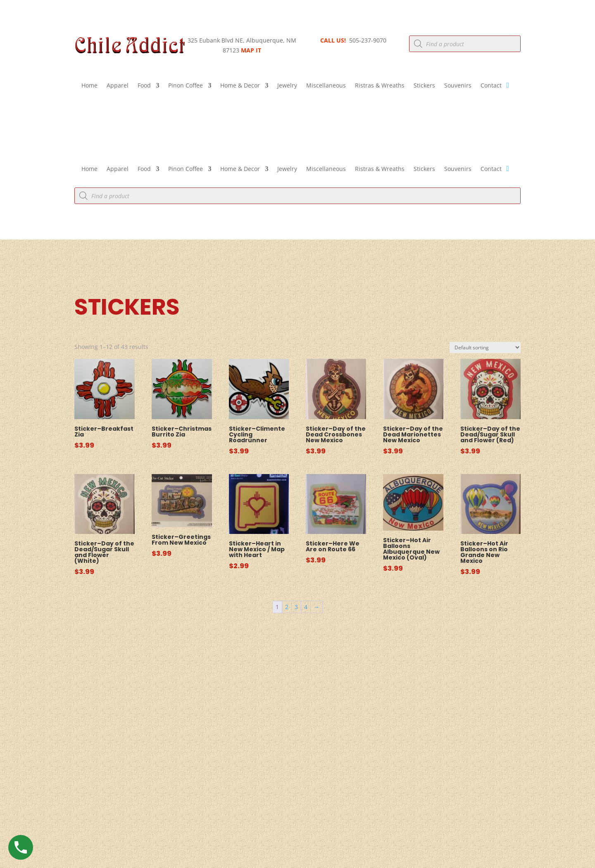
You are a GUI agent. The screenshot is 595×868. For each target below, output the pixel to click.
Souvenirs (458, 86)
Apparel (118, 86)
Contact (491, 86)
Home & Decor (240, 86)
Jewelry (287, 86)
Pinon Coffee (186, 86)
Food (144, 86)
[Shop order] (485, 347)
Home (89, 86)
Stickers (424, 86)
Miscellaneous (326, 86)
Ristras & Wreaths (380, 86)
